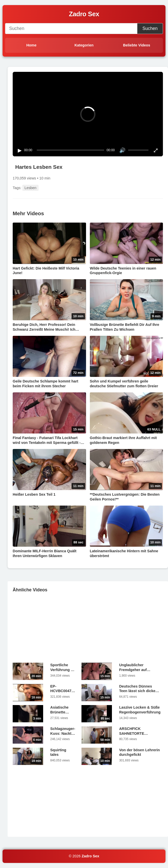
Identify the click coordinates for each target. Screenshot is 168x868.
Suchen (150, 28)
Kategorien (84, 45)
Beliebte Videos (137, 45)
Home (31, 45)
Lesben (30, 188)
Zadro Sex (91, 856)
